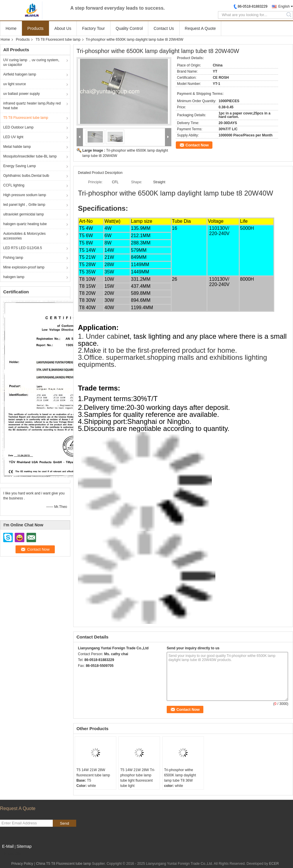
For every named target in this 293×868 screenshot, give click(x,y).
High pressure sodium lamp (25, 195)
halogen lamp (14, 277)
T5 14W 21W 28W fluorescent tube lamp (93, 773)
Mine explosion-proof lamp (24, 267)
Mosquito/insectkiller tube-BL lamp (30, 156)
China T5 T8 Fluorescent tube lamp (64, 864)
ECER (274, 864)
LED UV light (13, 137)
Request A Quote (200, 28)
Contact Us (164, 28)
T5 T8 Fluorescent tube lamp (58, 40)
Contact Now (197, 145)
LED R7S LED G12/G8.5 (23, 248)
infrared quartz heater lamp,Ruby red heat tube (32, 106)
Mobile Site (10, 854)
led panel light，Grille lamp (24, 205)
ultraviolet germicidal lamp (24, 214)
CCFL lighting (14, 185)
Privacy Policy (22, 864)
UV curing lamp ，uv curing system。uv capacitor (32, 62)
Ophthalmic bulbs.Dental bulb (26, 176)
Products (35, 28)
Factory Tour (93, 28)
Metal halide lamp (17, 147)
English (284, 6)
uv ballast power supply (22, 94)
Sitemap (24, 846)
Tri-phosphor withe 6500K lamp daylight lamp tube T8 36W (180, 775)
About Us (63, 28)
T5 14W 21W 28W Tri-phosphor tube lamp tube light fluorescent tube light (138, 778)
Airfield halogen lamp (20, 74)
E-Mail (8, 846)
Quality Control (129, 28)
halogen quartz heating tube (25, 224)
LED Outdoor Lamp (18, 127)
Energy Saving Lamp (19, 166)
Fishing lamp (13, 258)
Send (64, 823)
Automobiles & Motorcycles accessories (24, 236)
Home (11, 28)
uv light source (15, 84)
